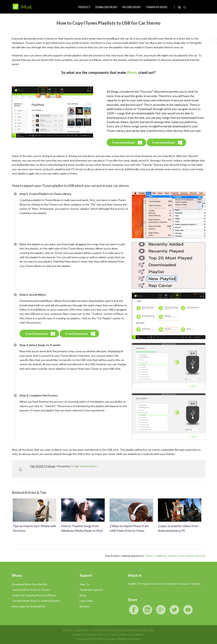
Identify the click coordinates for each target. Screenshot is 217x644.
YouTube (188, 610)
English (132, 584)
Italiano (196, 584)
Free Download (124, 142)
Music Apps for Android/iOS (29, 606)
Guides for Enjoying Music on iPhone (34, 595)
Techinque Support (91, 590)
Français (183, 584)
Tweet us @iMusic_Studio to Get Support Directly (175, 556)
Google (161, 610)
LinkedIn (147, 610)
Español (171, 584)
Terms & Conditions (132, 634)
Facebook (134, 610)
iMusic (132, 72)
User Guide (86, 601)
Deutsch (159, 584)
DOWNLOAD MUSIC (106, 7)
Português (145, 584)
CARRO (179, 7)
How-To (84, 584)
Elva (73, 466)
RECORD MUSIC (132, 7)
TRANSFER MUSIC (157, 7)
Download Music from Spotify (30, 584)
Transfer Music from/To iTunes (31, 590)
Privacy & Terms (108, 634)
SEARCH (185, 7)
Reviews (85, 606)
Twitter (174, 610)
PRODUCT (84, 7)
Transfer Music (88, 466)
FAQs (83, 595)
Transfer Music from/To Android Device (36, 601)
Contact (91, 634)
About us (78, 634)
